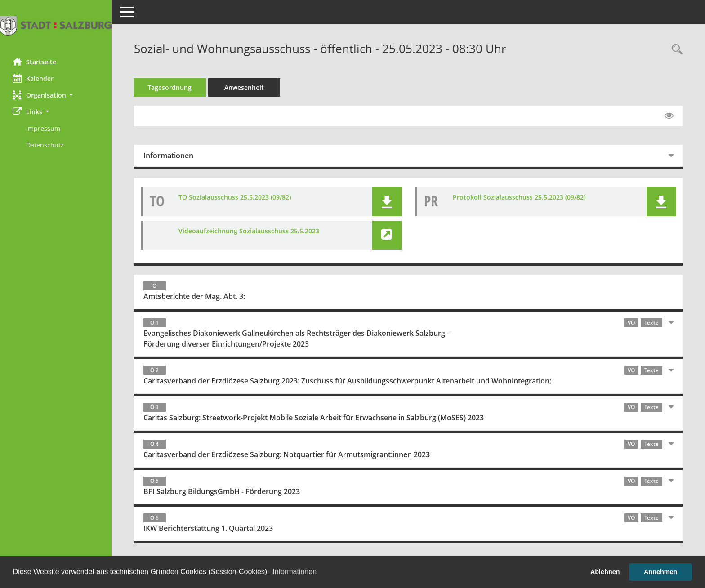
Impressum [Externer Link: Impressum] (44, 128)
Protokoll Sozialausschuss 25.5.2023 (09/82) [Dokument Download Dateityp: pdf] (520, 197)
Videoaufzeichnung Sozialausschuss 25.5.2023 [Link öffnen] (250, 231)
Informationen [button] (294, 572)
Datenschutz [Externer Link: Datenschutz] (46, 145)
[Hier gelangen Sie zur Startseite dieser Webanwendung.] (56, 26)
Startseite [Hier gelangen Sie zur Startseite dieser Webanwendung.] (35, 62)
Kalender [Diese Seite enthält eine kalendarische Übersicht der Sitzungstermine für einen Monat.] (34, 78)
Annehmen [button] (660, 572)
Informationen (169, 156)
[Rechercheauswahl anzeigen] (675, 50)
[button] (56, 95)
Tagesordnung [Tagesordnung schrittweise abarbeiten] (171, 87)
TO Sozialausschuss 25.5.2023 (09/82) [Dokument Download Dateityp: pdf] (236, 197)
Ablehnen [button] (605, 572)
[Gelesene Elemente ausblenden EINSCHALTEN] (669, 116)
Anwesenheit (245, 87)
